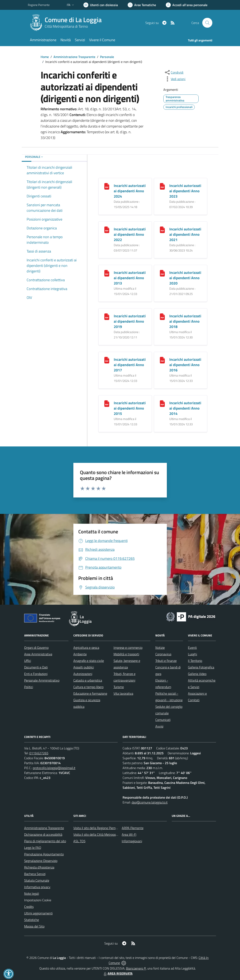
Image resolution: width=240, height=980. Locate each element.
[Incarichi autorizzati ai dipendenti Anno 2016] (162, 360)
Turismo (119, 687)
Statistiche (32, 920)
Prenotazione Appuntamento (44, 854)
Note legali (32, 893)
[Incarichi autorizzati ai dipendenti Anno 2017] (107, 360)
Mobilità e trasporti (126, 654)
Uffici (28, 661)
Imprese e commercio (128, 648)
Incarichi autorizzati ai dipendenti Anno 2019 (130, 321)
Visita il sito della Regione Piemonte (98, 828)
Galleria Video (197, 674)
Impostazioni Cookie (38, 900)
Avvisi (159, 726)
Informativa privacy (37, 887)
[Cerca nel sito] (207, 23)
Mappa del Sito (34, 926)
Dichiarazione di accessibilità (43, 834)
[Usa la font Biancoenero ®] (101, 5)
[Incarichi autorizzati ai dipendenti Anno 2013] (107, 273)
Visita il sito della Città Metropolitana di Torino (104, 834)
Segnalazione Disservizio (41, 861)
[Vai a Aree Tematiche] (142, 5)
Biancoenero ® (136, 968)
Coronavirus (163, 654)
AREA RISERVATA (118, 973)
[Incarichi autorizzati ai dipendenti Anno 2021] (162, 229)
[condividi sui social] (174, 72)
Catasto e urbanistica (88, 680)
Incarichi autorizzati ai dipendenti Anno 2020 (185, 278)
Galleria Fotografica (201, 667)
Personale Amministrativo (42, 680)
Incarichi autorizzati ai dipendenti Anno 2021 (185, 234)
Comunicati (163, 720)
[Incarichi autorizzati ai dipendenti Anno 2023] (162, 186)
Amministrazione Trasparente (74, 57)
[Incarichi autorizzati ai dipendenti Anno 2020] (162, 273)
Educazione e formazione (90, 693)
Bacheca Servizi (35, 874)
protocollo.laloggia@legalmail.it (54, 768)
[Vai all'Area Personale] (187, 5)
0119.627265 (39, 753)
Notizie (160, 648)
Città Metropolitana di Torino (66, 26)
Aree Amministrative (38, 654)
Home (45, 57)
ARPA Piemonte (133, 828)
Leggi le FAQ (33, 848)
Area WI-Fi (129, 834)
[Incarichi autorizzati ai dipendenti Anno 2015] (107, 403)
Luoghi (192, 654)
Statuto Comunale (37, 880)
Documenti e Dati (36, 667)
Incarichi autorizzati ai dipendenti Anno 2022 (130, 234)
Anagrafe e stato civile (89, 661)
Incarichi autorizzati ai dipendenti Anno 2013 (130, 278)
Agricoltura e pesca (86, 648)
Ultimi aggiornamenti (38, 913)
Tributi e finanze (166, 661)
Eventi (192, 648)
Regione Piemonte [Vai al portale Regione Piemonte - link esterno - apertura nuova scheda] (39, 5)
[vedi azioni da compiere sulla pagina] (175, 79)
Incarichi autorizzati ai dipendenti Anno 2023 (185, 191)
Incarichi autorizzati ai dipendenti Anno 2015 (130, 408)
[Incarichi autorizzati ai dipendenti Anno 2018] (162, 316)
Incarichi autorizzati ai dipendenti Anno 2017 (130, 365)
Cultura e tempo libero (88, 687)
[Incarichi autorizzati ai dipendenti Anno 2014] (162, 403)
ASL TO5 (79, 841)
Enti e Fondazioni (36, 674)
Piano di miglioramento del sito (45, 841)
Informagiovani (132, 841)
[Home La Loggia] (67, 23)
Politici (29, 687)
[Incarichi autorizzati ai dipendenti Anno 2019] (107, 316)
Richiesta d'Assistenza (39, 867)
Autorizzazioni (83, 674)
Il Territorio (195, 661)
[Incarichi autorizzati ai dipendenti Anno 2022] (107, 229)
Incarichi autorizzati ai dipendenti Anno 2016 (185, 365)
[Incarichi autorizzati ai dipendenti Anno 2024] (107, 186)
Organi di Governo (36, 648)
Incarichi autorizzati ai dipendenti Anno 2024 (130, 191)
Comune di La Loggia (73, 20)
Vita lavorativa (123, 693)
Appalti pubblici (84, 667)
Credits (29, 907)
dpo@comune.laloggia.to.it (150, 802)
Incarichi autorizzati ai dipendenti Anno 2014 (185, 408)
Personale (107, 57)
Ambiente (80, 654)
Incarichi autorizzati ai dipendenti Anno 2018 (185, 321)
